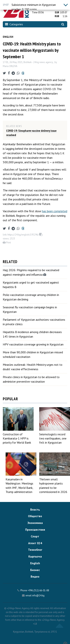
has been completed (55, 211)
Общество (35, 516)
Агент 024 (35, 543)
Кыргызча (35, 556)
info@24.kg (38, 595)
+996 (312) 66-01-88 (38, 590)
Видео (35, 576)
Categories (14, 24)
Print (7, 243)
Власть (35, 509)
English (8, 37)
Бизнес (35, 570)
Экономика (35, 523)
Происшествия (35, 530)
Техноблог (35, 550)
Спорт (35, 536)
